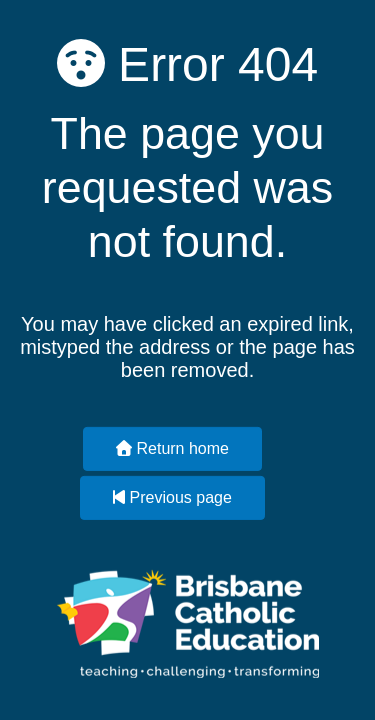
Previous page (172, 497)
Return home (172, 448)
